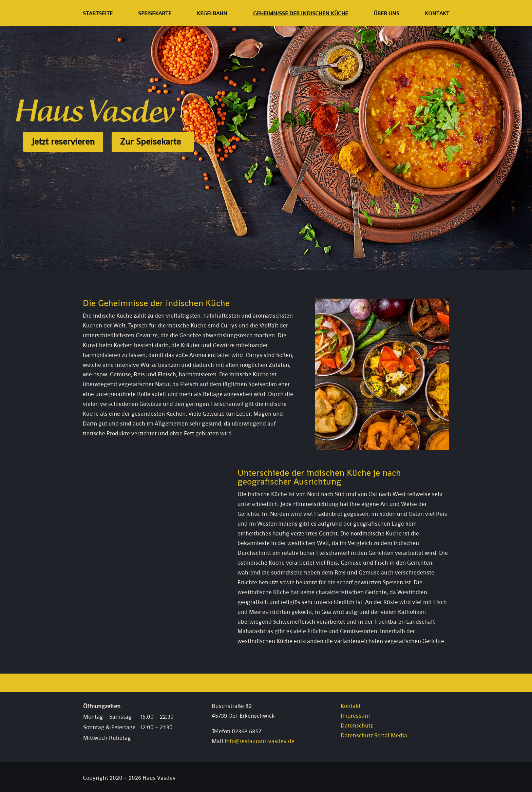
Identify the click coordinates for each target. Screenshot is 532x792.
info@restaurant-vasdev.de (260, 741)
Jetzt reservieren (63, 142)
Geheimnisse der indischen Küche (301, 14)
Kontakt (437, 14)
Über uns (386, 14)
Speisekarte (155, 14)
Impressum (355, 716)
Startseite (98, 14)
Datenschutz (357, 725)
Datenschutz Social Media (374, 735)
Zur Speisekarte (150, 142)
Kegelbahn (212, 14)
